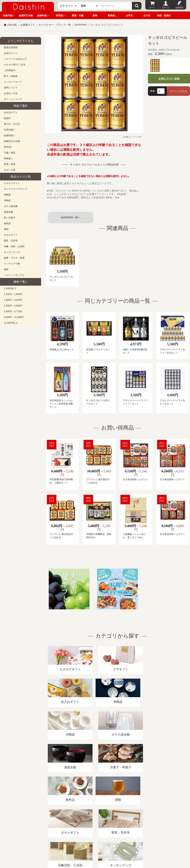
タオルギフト (11, 235)
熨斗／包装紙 (11, 76)
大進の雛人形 (95, 849)
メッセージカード (13, 82)
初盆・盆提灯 (164, 15)
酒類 (6, 229)
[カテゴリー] (68, 6)
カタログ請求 (138, 824)
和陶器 (7, 195)
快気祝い (60, 15)
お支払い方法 (11, 93)
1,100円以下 (10, 289)
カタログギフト (12, 183)
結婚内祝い (43, 15)
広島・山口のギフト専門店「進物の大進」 (95, 844)
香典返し (112, 15)
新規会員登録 (11, 47)
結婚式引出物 (26, 15)
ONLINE (12, 25)
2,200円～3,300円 (13, 306)
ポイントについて (13, 99)
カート (152, 8)
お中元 (129, 15)
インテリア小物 (12, 264)
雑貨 (6, 269)
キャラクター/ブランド (16, 189)
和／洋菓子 (10, 218)
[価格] (89, 6)
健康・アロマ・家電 (14, 258)
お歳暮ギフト (28, 25)
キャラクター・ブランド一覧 (55, 25)
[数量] (161, 91)
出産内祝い (9, 15)
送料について (11, 88)
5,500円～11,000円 (14, 317)
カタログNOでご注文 (15, 65)
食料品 (7, 223)
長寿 (95, 15)
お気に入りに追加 (169, 79)
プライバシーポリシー (113, 824)
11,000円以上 (11, 323)
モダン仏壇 (10, 170)
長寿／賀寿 (10, 164)
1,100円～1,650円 (13, 294)
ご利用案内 (10, 70)
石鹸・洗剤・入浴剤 (14, 246)
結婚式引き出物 (12, 141)
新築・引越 (78, 15)
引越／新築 (10, 153)
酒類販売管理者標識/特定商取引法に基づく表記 (68, 824)
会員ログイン (11, 53)
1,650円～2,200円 (13, 300)
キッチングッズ (12, 252)
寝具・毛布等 (11, 241)
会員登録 (179, 8)
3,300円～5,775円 (13, 311)
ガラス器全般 (11, 206)
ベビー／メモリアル (14, 275)
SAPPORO (80, 25)
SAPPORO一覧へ (70, 217)
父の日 (147, 15)
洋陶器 (7, 200)
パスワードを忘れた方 (15, 59)
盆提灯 (7, 118)
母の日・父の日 (12, 124)
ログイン (166, 8)
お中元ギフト (11, 112)
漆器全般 (8, 212)
